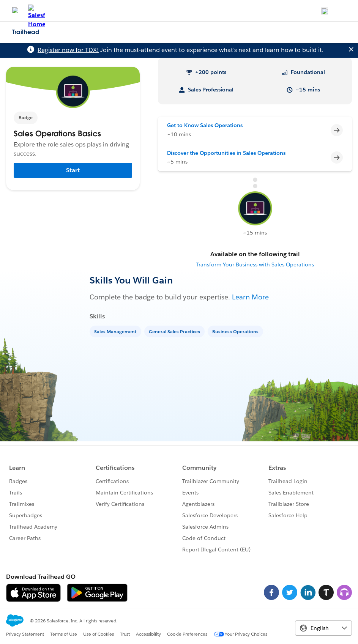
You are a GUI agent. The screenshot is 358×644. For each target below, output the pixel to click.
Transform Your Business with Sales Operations (255, 265)
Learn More (250, 297)
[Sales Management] (116, 331)
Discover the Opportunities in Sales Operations (226, 153)
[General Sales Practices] (175, 331)
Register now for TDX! (68, 50)
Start (73, 170)
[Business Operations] (236, 331)
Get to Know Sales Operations (205, 125)
